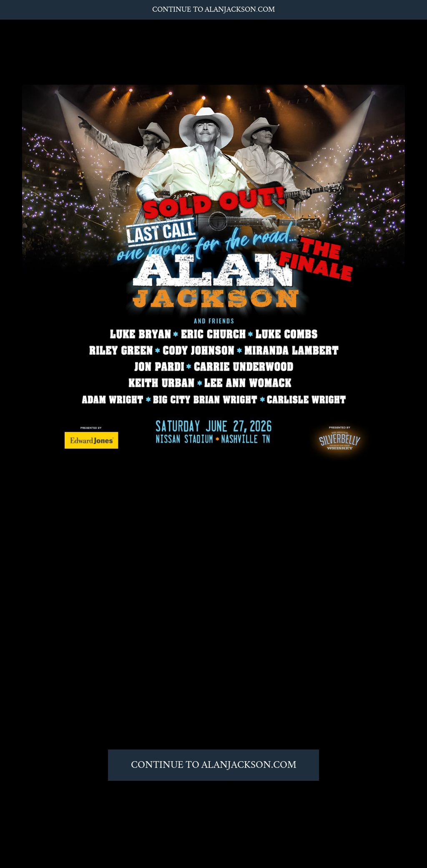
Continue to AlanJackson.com (213, 10)
